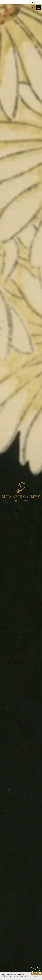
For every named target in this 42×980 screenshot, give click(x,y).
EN (33, 2)
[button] (32, 970)
